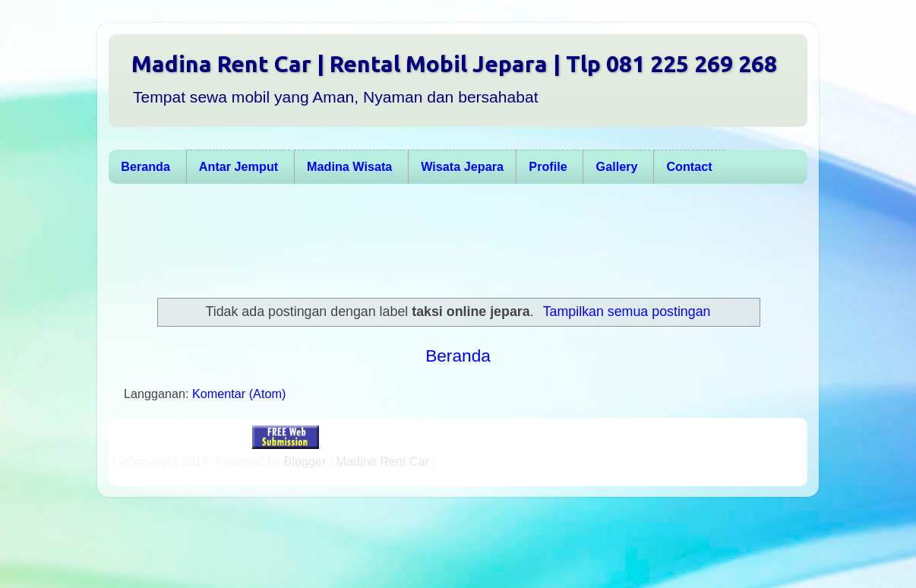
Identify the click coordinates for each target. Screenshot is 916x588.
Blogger (305, 461)
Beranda (145, 166)
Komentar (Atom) (239, 394)
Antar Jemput (238, 166)
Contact (689, 166)
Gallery (617, 166)
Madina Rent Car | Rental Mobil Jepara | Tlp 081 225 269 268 (454, 64)
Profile (548, 166)
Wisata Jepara (462, 166)
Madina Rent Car (383, 461)
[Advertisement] (450, 241)
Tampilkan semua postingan (627, 311)
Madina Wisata (349, 166)
